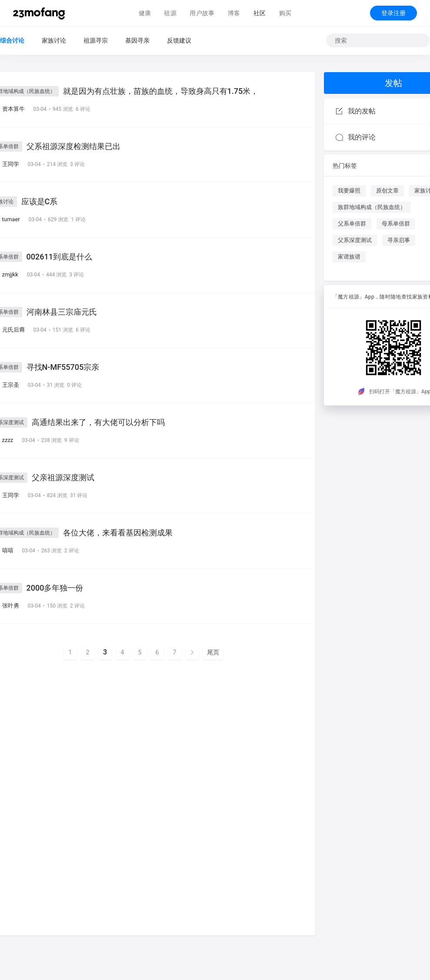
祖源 (170, 13)
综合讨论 (12, 40)
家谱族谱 (349, 257)
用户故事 (202, 13)
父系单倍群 (352, 224)
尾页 (213, 652)
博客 (234, 13)
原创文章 (387, 191)
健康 (145, 13)
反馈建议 (179, 40)
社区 (260, 13)
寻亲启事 (399, 240)
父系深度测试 (355, 240)
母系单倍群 (396, 224)
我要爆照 (349, 191)
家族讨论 (54, 40)
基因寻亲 (137, 40)
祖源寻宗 (96, 40)
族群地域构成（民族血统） (372, 207)
